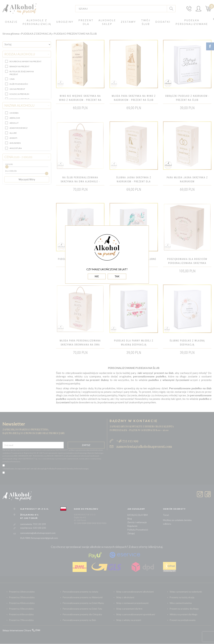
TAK (117, 276)
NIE (97, 276)
